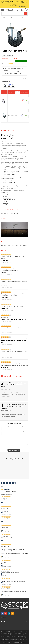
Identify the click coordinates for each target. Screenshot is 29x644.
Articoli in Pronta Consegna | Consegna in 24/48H (13, 1)
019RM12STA (11, 101)
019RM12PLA (11, 115)
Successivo (10, 494)
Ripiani (5, 196)
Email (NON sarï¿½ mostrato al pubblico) (14, 431)
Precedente (4, 494)
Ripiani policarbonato (9, 200)
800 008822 (22, 7)
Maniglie (5, 203)
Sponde (5, 201)
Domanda (14, 436)
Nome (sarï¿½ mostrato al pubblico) (14, 426)
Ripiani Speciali (7, 198)
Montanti (6, 195)
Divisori (5, 205)
